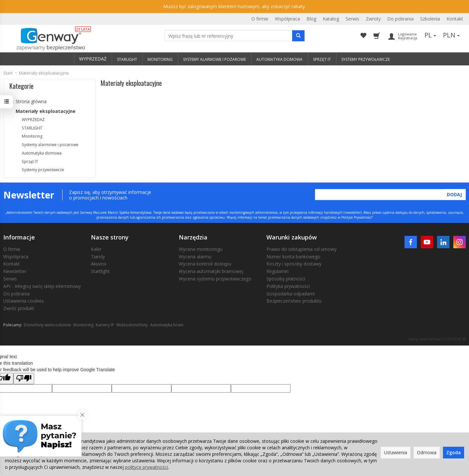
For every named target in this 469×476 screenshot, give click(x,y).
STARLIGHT (32, 128)
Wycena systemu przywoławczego (215, 279)
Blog (311, 19)
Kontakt (455, 19)
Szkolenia (430, 19)
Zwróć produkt (19, 308)
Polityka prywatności (288, 286)
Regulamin (277, 271)
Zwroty (373, 19)
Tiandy (98, 257)
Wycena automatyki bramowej (211, 271)
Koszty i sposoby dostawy (294, 264)
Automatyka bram (167, 325)
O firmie (260, 19)
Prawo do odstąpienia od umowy (301, 249)
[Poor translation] (24, 379)
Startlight (100, 271)
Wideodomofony (132, 325)
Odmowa (427, 452)
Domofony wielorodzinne (47, 325)
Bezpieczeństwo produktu (294, 301)
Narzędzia (193, 237)
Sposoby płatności (286, 279)
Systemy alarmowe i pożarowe (50, 145)
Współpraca (287, 19)
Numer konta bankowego (293, 257)
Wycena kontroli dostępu (205, 264)
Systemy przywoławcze (43, 170)
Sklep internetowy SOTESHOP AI (437, 339)
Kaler (96, 249)
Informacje (19, 237)
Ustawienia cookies (24, 301)
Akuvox (99, 264)
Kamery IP (105, 325)
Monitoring (32, 136)
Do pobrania (400, 19)
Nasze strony (110, 237)
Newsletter (15, 271)
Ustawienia (396, 452)
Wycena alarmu (195, 257)
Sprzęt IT (30, 162)
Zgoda (454, 452)
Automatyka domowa (42, 153)
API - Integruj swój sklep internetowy (42, 286)
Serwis (352, 19)
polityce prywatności (147, 467)
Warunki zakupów (292, 237)
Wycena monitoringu (201, 249)
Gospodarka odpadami (291, 294)
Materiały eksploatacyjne (46, 111)
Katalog (331, 19)
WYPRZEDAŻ (93, 59)
